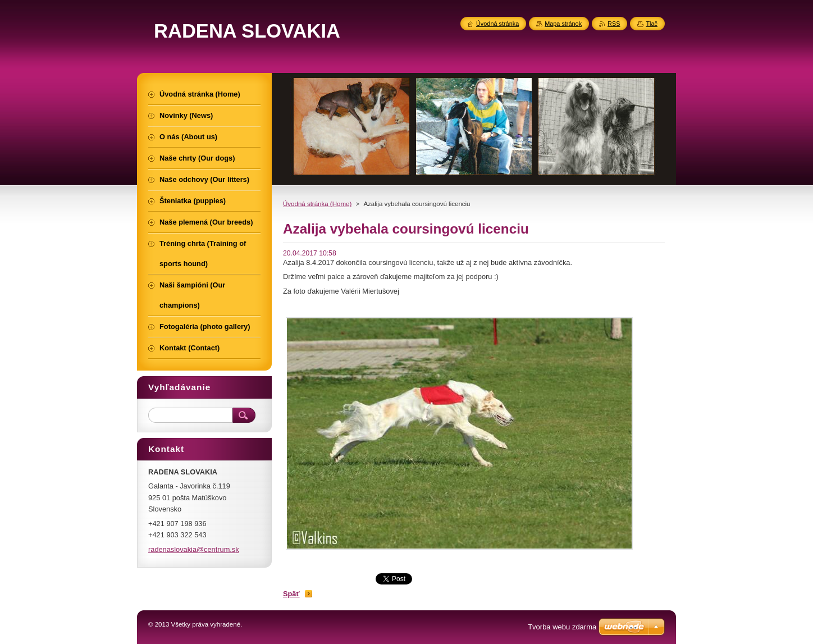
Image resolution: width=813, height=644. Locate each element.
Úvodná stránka (497, 24)
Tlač (652, 24)
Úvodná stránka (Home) (317, 204)
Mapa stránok (563, 24)
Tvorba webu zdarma (562, 627)
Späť (291, 594)
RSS (614, 24)
